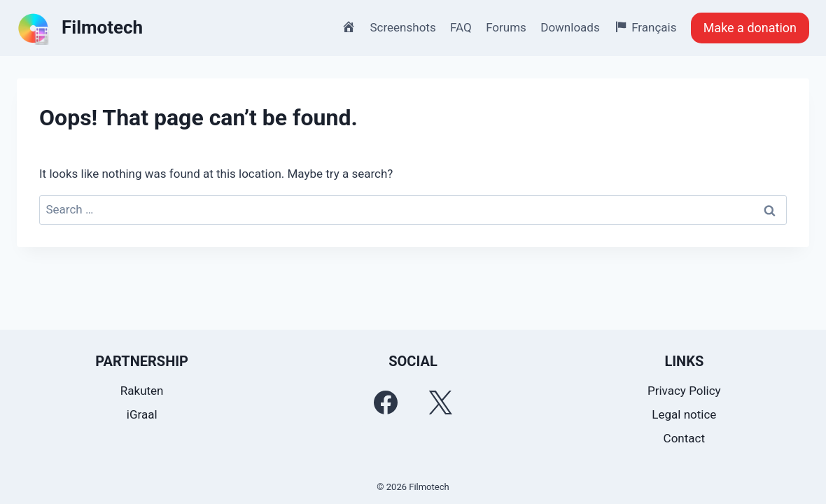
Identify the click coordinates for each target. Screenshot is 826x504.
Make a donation (750, 28)
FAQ (461, 27)
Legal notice (684, 414)
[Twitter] (440, 402)
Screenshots (403, 27)
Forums (506, 27)
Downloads (570, 27)
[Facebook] (386, 402)
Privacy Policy (684, 391)
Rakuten (142, 391)
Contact (684, 438)
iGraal (142, 414)
